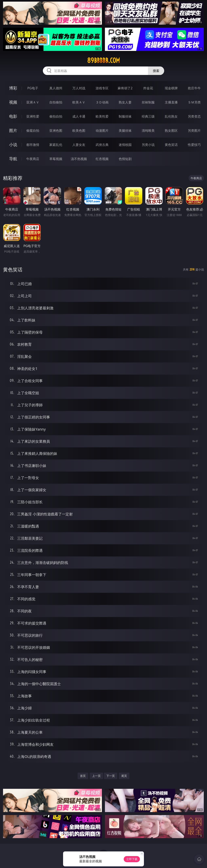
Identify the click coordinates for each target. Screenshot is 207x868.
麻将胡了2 (125, 88)
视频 (13, 102)
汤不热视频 (79, 159)
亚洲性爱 (33, 116)
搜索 (156, 71)
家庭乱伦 (56, 145)
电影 (13, 116)
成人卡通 (79, 116)
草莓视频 (56, 159)
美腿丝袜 (125, 131)
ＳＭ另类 (194, 102)
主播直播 (171, 102)
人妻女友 (79, 145)
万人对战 (79, 88)
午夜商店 (33, 159)
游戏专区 (102, 88)
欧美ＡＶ (79, 102)
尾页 (124, 776)
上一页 (96, 776)
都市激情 (33, 145)
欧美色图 (79, 131)
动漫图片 (102, 131)
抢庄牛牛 (194, 88)
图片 (13, 130)
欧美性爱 (102, 116)
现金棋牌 (171, 88)
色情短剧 (125, 159)
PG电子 (33, 88)
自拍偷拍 (56, 102)
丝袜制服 (148, 102)
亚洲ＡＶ (33, 102)
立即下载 (132, 859)
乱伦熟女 (171, 116)
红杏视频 (102, 159)
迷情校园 (125, 145)
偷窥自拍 (33, 131)
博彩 (13, 88)
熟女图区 (171, 131)
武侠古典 (102, 145)
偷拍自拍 (56, 116)
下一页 (111, 776)
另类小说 (148, 145)
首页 (83, 776)
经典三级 (148, 116)
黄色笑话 (171, 145)
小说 (13, 145)
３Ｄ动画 (102, 102)
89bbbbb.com (103, 60)
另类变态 (194, 116)
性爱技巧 (194, 145)
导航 (13, 159)
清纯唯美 (148, 131)
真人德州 (56, 88)
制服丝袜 (125, 116)
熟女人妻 (125, 102)
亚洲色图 (56, 131)
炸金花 (148, 88)
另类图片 (194, 131)
